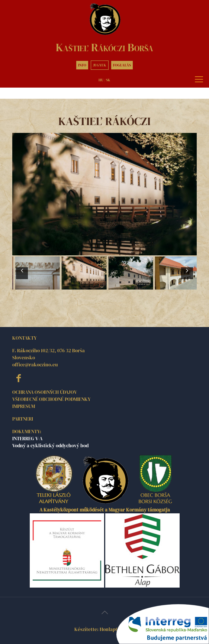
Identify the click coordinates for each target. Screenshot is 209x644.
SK (108, 80)
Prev (22, 278)
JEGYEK (100, 65)
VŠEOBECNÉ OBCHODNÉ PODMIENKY (52, 399)
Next (187, 278)
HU (101, 80)
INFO (82, 65)
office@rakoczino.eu (35, 365)
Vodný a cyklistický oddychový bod (50, 446)
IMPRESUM (24, 406)
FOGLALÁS (122, 65)
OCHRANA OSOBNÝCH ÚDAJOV (45, 392)
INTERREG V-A (27, 439)
